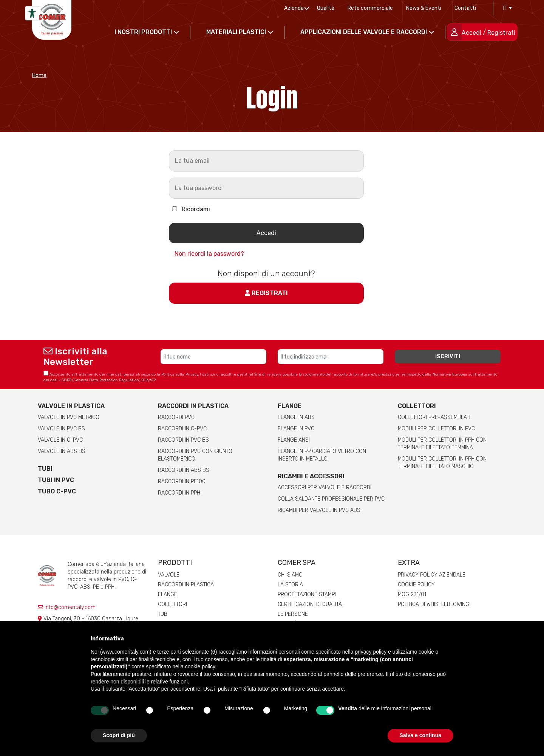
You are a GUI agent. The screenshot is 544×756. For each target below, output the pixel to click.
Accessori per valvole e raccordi (325, 488)
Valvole (169, 575)
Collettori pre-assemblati (434, 417)
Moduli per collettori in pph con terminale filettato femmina (442, 444)
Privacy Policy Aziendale (432, 575)
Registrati (266, 293)
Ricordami (189, 209)
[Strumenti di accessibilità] (32, 13)
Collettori (417, 406)
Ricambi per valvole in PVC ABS (319, 510)
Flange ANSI (294, 440)
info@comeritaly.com (67, 607)
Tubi (45, 469)
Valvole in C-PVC (60, 440)
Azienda (294, 8)
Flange (290, 406)
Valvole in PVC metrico (69, 417)
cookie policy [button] (200, 666)
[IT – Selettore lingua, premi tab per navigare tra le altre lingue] (506, 8)
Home (39, 75)
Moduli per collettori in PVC (436, 429)
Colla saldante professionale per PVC (331, 499)
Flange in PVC (296, 429)
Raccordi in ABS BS (184, 470)
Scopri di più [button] (119, 735)
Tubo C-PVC (57, 491)
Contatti (465, 8)
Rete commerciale (370, 8)
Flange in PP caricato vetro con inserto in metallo (322, 455)
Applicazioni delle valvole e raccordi (364, 32)
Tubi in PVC (56, 480)
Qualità (326, 8)
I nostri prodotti (143, 32)
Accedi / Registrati (488, 33)
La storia (290, 585)
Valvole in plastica (71, 406)
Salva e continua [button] (420, 735)
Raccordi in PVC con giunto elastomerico (195, 455)
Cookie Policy (416, 585)
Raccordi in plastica (193, 406)
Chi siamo (290, 575)
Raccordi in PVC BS (183, 440)
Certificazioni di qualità (310, 604)
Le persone (293, 614)
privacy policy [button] (371, 652)
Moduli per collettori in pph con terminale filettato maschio (442, 463)
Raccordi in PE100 (182, 482)
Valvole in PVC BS (61, 429)
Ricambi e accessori (311, 476)
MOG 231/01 (412, 594)
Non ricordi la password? (209, 254)
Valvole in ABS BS (62, 451)
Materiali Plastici (236, 32)
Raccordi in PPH (179, 493)
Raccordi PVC (176, 417)
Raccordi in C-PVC (182, 429)
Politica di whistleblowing (433, 604)
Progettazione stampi (307, 594)
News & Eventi (424, 8)
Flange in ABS (296, 417)
